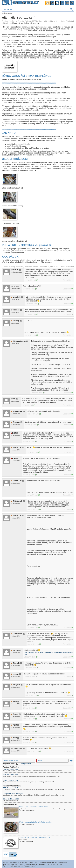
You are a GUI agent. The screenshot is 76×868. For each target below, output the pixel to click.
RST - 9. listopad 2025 (10, 788)
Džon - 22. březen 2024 (11, 799)
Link (35, 280)
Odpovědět (68, 280)
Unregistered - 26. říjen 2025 (13, 793)
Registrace (26, 763)
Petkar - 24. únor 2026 (10, 780)
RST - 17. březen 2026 (10, 769)
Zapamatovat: (10, 763)
